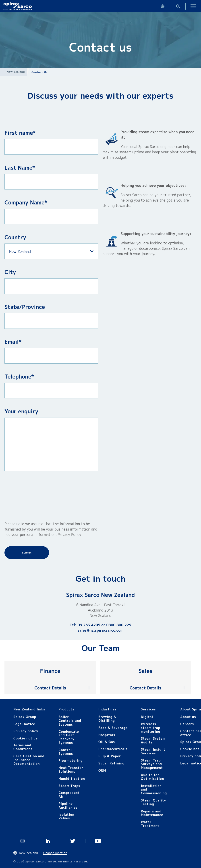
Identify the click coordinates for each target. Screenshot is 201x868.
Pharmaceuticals (113, 749)
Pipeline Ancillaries (68, 806)
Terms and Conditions (23, 747)
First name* (20, 133)
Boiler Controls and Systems (70, 721)
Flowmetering (71, 761)
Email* (13, 342)
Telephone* (19, 377)
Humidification (72, 779)
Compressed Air (69, 795)
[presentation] (23, 496)
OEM (102, 770)
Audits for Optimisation (153, 777)
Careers (187, 724)
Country (15, 237)
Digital (147, 717)
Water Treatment (150, 824)
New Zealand (16, 72)
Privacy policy (26, 731)
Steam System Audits (153, 740)
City (10, 272)
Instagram (23, 841)
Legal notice (24, 724)
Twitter (73, 841)
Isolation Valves (67, 816)
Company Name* (26, 202)
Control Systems (66, 752)
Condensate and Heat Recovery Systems (69, 737)
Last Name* (20, 168)
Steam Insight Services (153, 751)
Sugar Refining (111, 763)
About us (188, 717)
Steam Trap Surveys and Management (152, 764)
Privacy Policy (69, 535)
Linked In (48, 841)
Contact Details (50, 688)
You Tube (98, 841)
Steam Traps (69, 786)
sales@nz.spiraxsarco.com (101, 630)
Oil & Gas (107, 742)
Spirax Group (25, 717)
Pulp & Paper (110, 756)
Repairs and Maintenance (152, 813)
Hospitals (107, 735)
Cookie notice (26, 738)
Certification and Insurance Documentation (29, 760)
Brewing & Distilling (107, 719)
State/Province (25, 307)
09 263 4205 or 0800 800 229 (105, 625)
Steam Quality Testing (154, 802)
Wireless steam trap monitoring (151, 728)
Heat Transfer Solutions (71, 770)
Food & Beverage (113, 728)
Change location (55, 853)
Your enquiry (21, 411)
